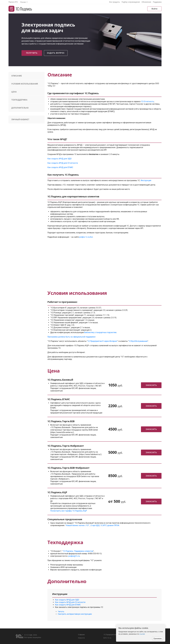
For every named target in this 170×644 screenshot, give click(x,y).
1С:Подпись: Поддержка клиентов (78, 551)
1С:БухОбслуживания (138, 341)
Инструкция (146, 180)
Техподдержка (19, 100)
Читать (61, 612)
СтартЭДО (95, 525)
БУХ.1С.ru (107, 638)
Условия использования (25, 84)
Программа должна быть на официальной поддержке (71, 337)
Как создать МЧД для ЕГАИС (60, 167)
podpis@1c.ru (74, 556)
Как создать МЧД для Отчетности (63, 163)
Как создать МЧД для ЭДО (59, 159)
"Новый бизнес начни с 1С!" (77, 525)
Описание (17, 76)
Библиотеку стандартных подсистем (100, 332)
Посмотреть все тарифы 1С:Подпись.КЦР (69, 511)
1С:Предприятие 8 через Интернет (102, 341)
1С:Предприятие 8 (110, 635)
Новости (81, 638)
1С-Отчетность (147, 102)
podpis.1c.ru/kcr (86, 237)
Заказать (151, 385)
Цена (14, 92)
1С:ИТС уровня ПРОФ (110, 525)
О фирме (81, 635)
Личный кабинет (20, 120)
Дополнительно (20, 108)
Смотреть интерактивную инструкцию (75, 614)
